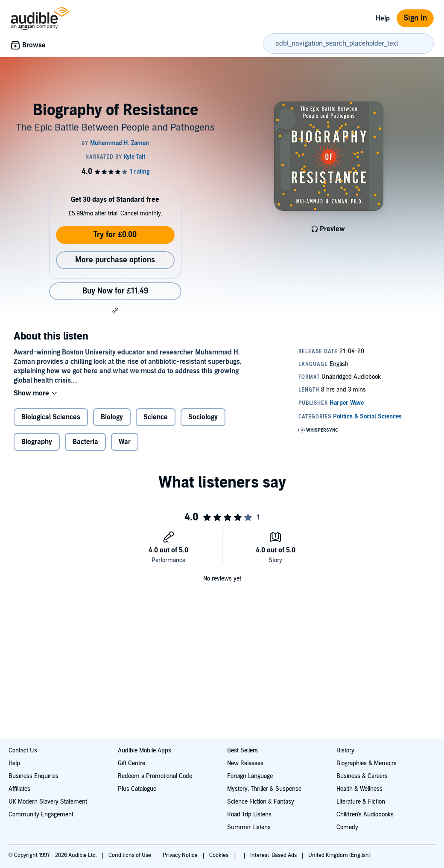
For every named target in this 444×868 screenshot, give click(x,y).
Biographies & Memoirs (367, 763)
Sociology (203, 417)
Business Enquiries (34, 776)
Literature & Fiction (361, 802)
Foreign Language (250, 776)
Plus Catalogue (137, 789)
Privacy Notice (181, 855)
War (125, 442)
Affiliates (19, 789)
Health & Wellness (359, 789)
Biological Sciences (51, 417)
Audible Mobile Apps (145, 750)
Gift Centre (131, 763)
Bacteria (85, 442)
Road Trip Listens (249, 814)
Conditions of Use (130, 855)
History (345, 750)
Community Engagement (41, 814)
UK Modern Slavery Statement (48, 802)
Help (383, 18)
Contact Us (23, 750)
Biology (112, 417)
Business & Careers (362, 776)
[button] (115, 311)
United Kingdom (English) (339, 855)
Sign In (415, 18)
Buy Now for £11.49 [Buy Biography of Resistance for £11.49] (115, 291)
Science (156, 417)
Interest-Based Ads (274, 855)
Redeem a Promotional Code (155, 776)
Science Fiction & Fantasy (261, 802)
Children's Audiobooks (365, 814)
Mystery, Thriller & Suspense (264, 789)
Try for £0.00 (115, 235)
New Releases (245, 763)
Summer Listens (249, 827)
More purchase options (115, 260)
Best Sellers (242, 750)
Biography (37, 442)
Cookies (219, 855)
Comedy (347, 827)
